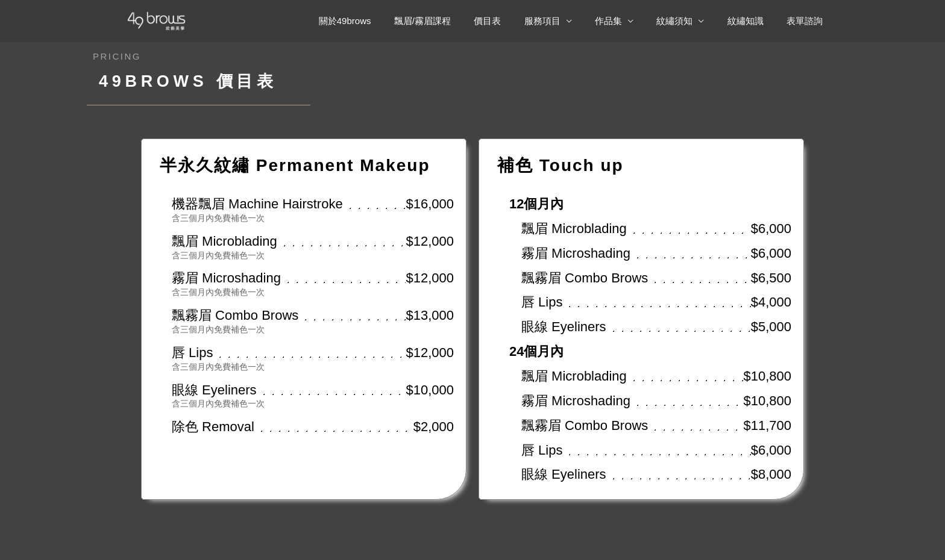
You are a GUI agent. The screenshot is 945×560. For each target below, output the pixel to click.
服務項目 (565, 21)
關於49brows (382, 21)
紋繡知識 (753, 21)
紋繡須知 (687, 21)
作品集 (626, 21)
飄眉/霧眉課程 (455, 21)
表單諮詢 (807, 21)
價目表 (515, 21)
